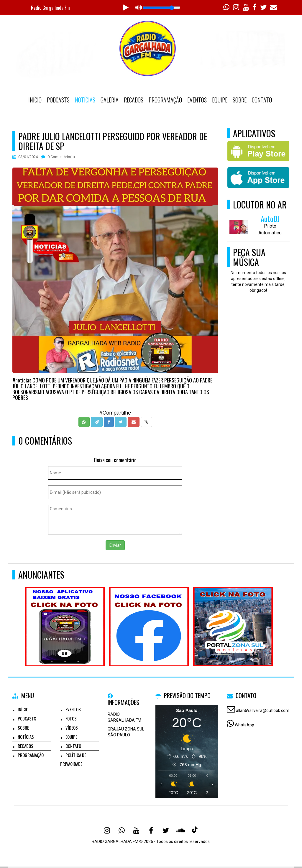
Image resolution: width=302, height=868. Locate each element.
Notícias (85, 100)
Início (35, 100)
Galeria (110, 100)
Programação (165, 100)
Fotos (71, 718)
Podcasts (58, 100)
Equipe (220, 100)
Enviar (115, 545)
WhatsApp (244, 725)
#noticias (22, 380)
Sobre (240, 100)
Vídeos (72, 728)
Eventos (197, 100)
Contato (262, 100)
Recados (134, 100)
